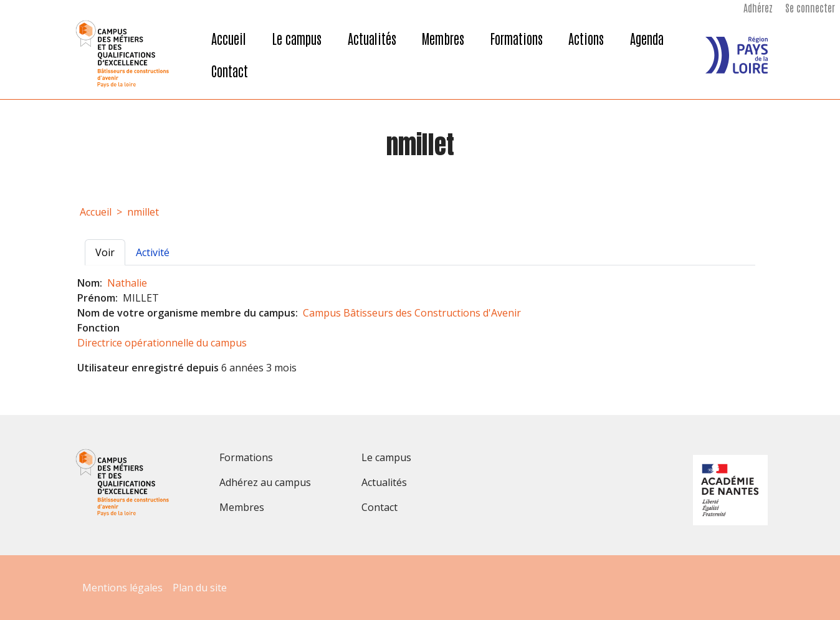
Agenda (647, 38)
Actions (586, 38)
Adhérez (758, 7)
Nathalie (127, 283)
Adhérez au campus (265, 482)
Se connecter (810, 7)
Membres (443, 38)
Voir (110, 252)
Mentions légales (122, 588)
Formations (517, 38)
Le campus (297, 38)
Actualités (372, 38)
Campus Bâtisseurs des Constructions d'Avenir (412, 313)
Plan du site (200, 588)
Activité (153, 252)
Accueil (229, 38)
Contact (230, 71)
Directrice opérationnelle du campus (162, 343)
